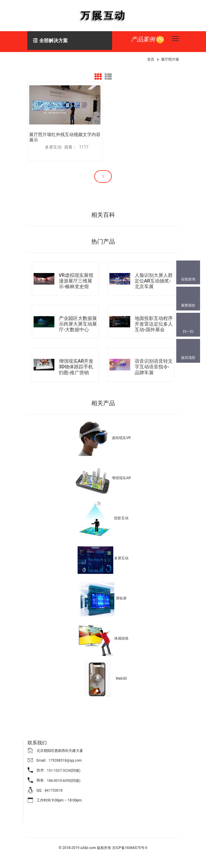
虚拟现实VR (121, 436)
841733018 (54, 789)
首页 (151, 59)
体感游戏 (121, 636)
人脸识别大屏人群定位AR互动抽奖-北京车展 (154, 279)
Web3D (121, 676)
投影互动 (121, 516)
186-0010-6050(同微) (63, 779)
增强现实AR (121, 476)
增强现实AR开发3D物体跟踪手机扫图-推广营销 (76, 365)
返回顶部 (188, 358)
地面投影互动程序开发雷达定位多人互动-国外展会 (154, 322)
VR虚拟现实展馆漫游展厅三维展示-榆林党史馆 (76, 279)
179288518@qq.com (65, 758)
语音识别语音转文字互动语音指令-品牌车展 (154, 365)
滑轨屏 (121, 596)
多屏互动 (121, 556)
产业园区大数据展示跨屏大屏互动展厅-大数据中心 (78, 322)
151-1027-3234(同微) (63, 768)
